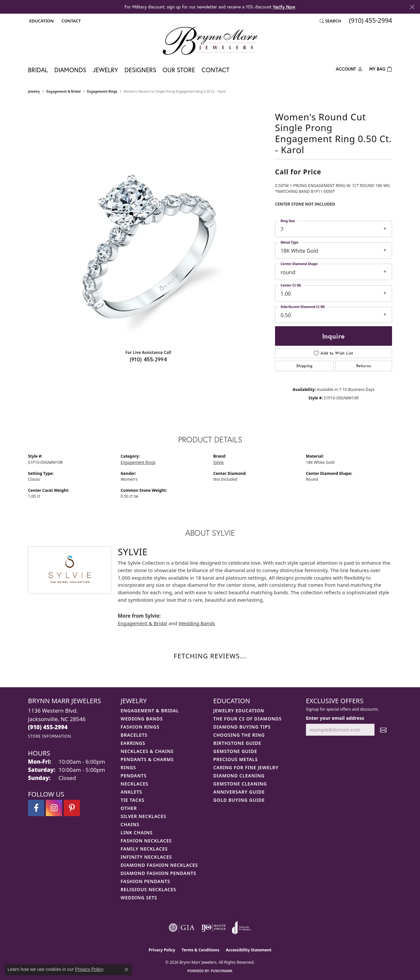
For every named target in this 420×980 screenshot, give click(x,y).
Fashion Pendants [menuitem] (145, 881)
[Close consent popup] (126, 970)
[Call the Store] (48, 727)
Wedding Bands (197, 623)
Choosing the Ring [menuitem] (239, 735)
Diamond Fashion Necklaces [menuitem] (159, 865)
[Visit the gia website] (182, 928)
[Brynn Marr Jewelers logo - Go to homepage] (210, 41)
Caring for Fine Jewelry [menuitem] (246, 767)
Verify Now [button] (284, 7)
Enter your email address (335, 718)
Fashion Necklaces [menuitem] (146, 841)
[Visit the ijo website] (213, 928)
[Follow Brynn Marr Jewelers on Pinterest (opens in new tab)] (72, 808)
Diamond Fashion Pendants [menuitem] (158, 873)
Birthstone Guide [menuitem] (237, 743)
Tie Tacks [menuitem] (133, 800)
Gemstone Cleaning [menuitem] (240, 784)
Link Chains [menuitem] (137, 832)
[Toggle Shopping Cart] (381, 68)
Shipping (304, 366)
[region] (148, 247)
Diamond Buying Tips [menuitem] (242, 727)
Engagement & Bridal (64, 91)
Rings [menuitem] (128, 767)
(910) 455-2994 (148, 359)
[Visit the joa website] (242, 928)
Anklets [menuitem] (131, 792)
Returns (364, 366)
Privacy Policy (162, 950)
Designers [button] (140, 70)
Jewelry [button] (105, 70)
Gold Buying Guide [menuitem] (239, 800)
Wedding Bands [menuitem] (142, 719)
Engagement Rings (102, 91)
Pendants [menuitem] (134, 776)
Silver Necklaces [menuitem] (143, 816)
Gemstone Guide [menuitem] (235, 751)
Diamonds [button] (70, 70)
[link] (70, 21)
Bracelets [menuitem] (134, 735)
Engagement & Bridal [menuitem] (150, 711)
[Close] (412, 7)
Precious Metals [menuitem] (236, 759)
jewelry (34, 91)
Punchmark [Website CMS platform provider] (222, 971)
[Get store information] (50, 736)
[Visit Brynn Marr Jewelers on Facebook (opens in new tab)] (36, 808)
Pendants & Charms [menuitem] (147, 759)
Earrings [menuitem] (133, 743)
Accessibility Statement (249, 950)
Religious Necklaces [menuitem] (148, 889)
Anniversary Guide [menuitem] (239, 792)
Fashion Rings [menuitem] (140, 727)
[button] (41, 21)
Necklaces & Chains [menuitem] (147, 751)
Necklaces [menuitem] (134, 784)
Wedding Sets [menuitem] (139, 898)
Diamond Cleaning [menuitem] (239, 776)
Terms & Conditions (201, 950)
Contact (216, 70)
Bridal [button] (38, 70)
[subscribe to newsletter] (383, 730)
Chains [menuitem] (130, 824)
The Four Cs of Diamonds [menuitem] (247, 719)
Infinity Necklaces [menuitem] (146, 857)
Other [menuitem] (129, 808)
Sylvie (218, 462)
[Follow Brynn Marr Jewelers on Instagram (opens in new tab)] (54, 808)
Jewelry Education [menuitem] (239, 711)
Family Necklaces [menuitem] (144, 849)
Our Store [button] (179, 70)
